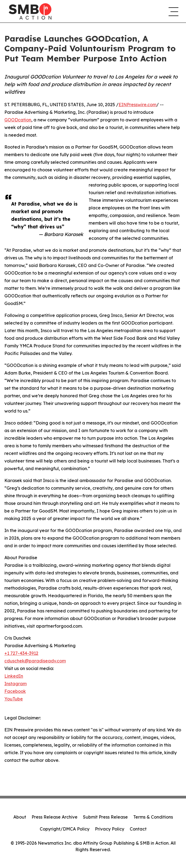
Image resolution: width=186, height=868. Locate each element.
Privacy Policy (110, 829)
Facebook (15, 691)
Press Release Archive (55, 817)
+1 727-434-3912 (21, 653)
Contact (138, 829)
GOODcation (18, 120)
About (20, 817)
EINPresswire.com (137, 105)
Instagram (15, 684)
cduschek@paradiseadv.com (35, 661)
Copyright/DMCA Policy (65, 829)
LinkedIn (14, 676)
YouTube (14, 699)
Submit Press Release (105, 817)
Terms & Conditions (153, 817)
